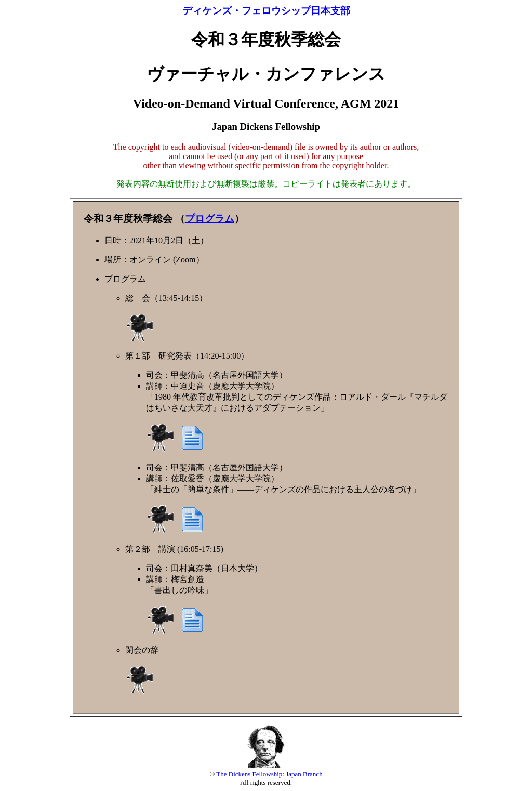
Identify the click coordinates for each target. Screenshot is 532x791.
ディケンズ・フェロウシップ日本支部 (266, 11)
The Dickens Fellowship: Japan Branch (269, 774)
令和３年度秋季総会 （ (134, 219)
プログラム (210, 219)
